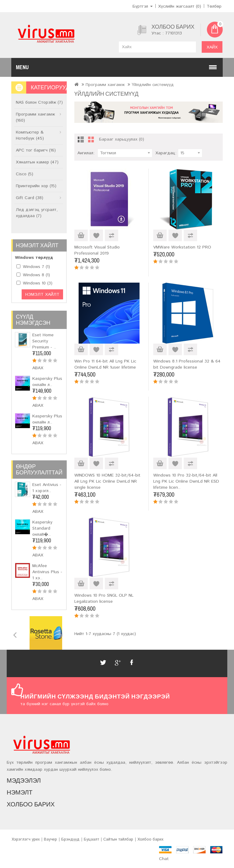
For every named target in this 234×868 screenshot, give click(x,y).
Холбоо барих (150, 839)
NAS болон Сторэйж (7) (39, 102)
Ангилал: (86, 153)
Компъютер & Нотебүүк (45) (30, 135)
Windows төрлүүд (34, 258)
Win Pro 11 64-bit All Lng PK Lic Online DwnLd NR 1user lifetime (105, 364)
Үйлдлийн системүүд (153, 85)
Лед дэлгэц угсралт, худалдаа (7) (37, 213)
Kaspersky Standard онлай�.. (42, 528)
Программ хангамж (105, 85)
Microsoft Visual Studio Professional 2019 (97, 250)
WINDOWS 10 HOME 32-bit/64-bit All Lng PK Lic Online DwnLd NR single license (107, 481)
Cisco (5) (25, 174)
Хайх (212, 47)
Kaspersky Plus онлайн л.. (47, 382)
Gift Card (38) (30, 198)
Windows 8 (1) (36, 275)
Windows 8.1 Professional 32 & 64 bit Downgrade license (187, 364)
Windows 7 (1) (36, 267)
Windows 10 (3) (38, 283)
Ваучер (50, 839)
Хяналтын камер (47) (37, 162)
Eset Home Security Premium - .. (44, 341)
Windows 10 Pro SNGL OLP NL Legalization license (104, 598)
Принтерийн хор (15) (36, 186)
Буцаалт (91, 839)
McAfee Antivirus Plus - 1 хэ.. (47, 572)
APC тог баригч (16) (36, 150)
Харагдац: (166, 153)
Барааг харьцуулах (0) (122, 139)
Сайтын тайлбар (118, 839)
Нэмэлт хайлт (42, 295)
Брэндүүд (70, 839)
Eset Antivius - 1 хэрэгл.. (47, 488)
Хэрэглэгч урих (26, 839)
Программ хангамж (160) (35, 117)
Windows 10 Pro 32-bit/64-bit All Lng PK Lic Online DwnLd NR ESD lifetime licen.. (186, 481)
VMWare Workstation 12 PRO (182, 247)
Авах (38, 368)
